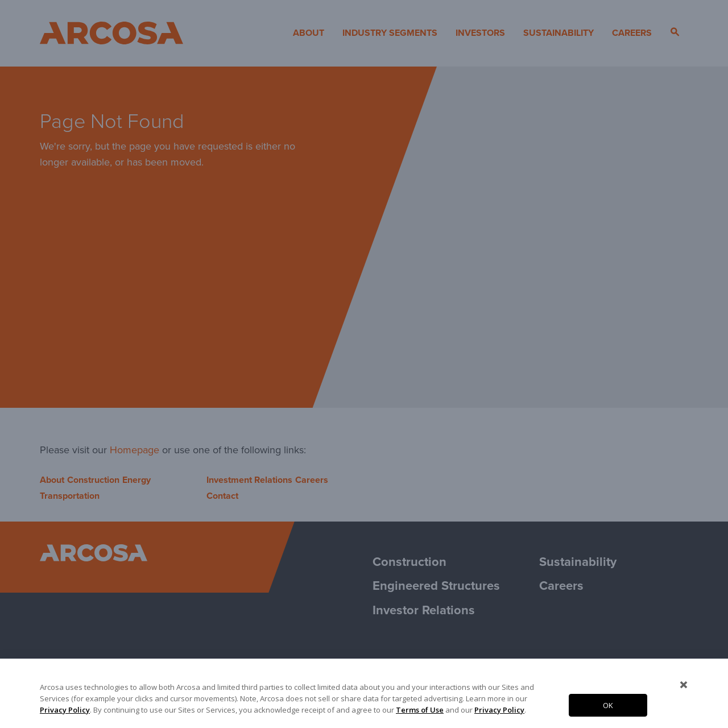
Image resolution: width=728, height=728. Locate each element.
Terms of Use (420, 710)
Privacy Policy (65, 710)
